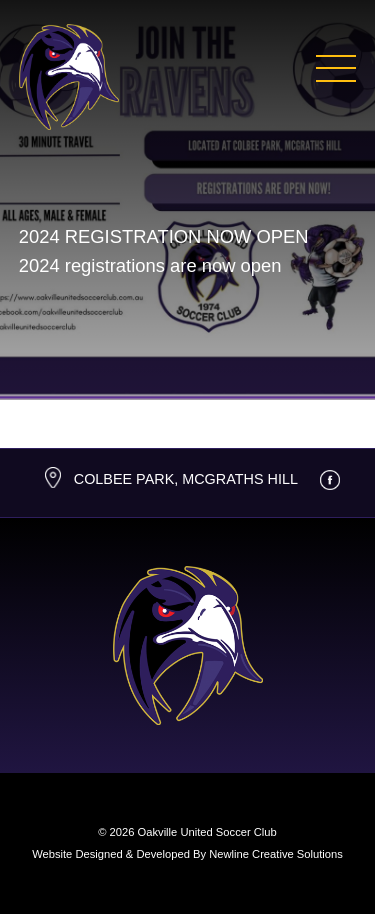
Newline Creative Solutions (276, 854)
